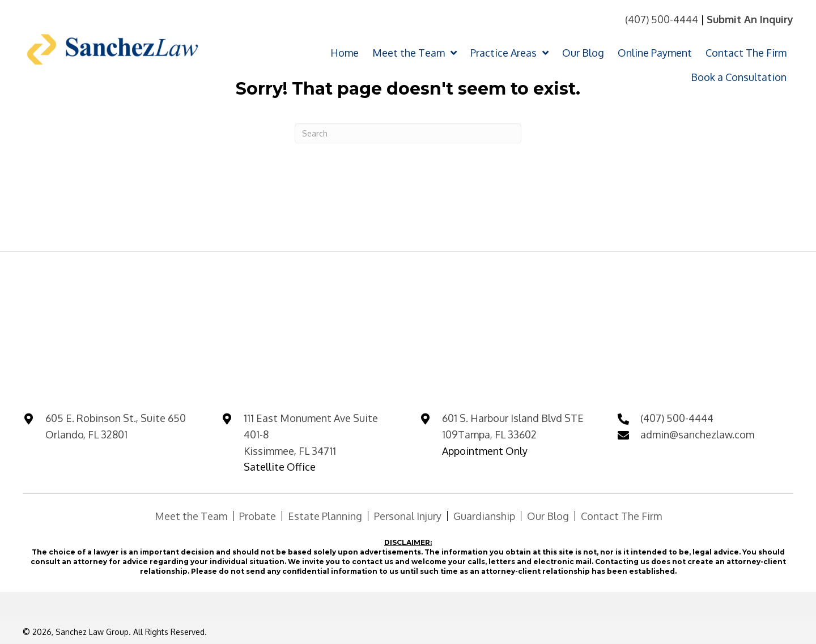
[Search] (408, 133)
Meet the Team (191, 516)
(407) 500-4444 (662, 19)
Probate (258, 516)
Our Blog (548, 516)
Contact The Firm (621, 516)
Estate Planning (325, 516)
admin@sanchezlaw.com (697, 434)
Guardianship (484, 516)
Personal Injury (408, 516)
